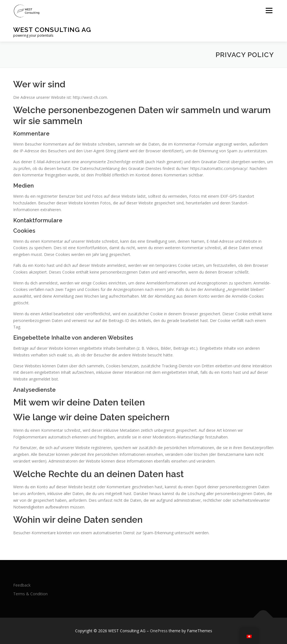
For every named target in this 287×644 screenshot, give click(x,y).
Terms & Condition (30, 594)
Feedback (22, 585)
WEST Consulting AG (52, 30)
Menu (269, 11)
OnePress (159, 631)
